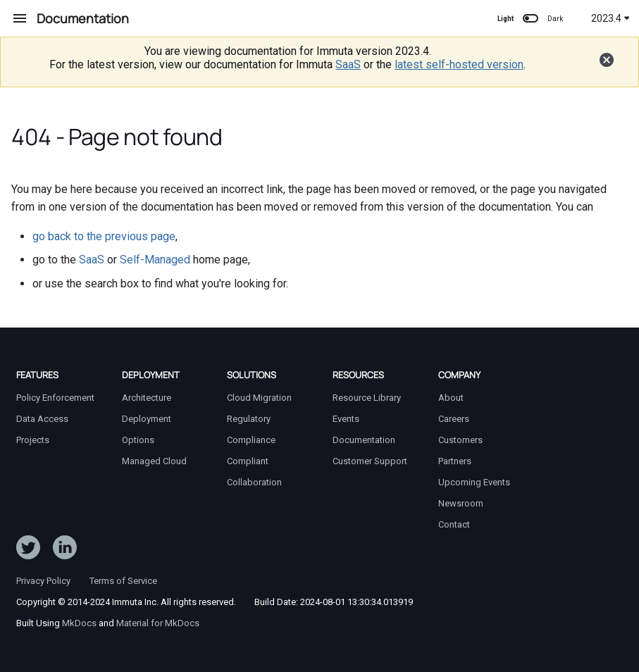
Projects (33, 440)
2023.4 (610, 18)
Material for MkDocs (158, 623)
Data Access (42, 419)
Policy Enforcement (55, 398)
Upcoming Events (474, 482)
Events (346, 419)
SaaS (348, 64)
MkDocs (79, 623)
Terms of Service (123, 581)
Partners (455, 461)
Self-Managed (155, 260)
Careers (454, 419)
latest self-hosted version (459, 64)
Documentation (364, 440)
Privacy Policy (43, 581)
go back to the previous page (104, 236)
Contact (454, 524)
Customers (460, 440)
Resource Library (367, 398)
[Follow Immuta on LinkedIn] (65, 550)
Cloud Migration (259, 398)
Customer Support (370, 461)
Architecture (147, 398)
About (451, 398)
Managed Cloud (154, 461)
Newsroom (461, 503)
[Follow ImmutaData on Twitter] (28, 550)
